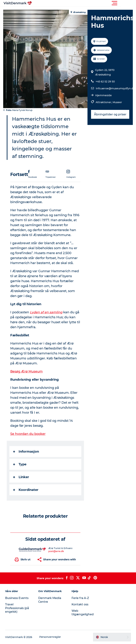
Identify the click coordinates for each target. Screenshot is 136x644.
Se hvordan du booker (28, 434)
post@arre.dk (56, 551)
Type (20, 464)
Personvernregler (51, 637)
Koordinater (26, 490)
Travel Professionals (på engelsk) (18, 608)
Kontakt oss (80, 604)
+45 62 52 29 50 (105, 82)
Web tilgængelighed (83, 613)
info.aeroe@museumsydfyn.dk (115, 88)
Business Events (17, 598)
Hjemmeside (103, 95)
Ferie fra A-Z (81, 598)
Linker (21, 477)
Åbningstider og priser (110, 114)
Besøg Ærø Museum (27, 371)
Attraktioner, (104, 102)
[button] (84, 3)
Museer (117, 102)
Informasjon (26, 452)
